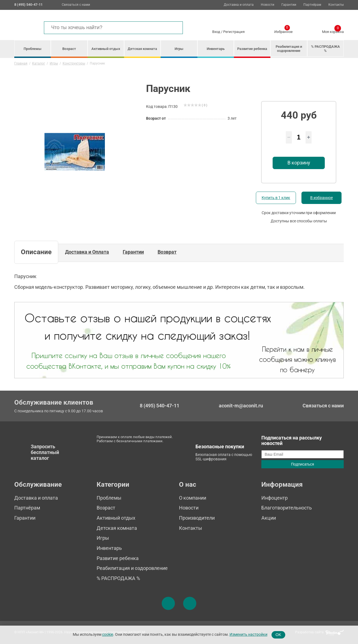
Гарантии (289, 5)
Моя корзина (333, 31)
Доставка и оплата (239, 5)
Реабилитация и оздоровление (289, 49)
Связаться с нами (76, 5)
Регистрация (234, 32)
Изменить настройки (248, 635)
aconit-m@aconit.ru (241, 406)
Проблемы (33, 49)
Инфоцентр (275, 498)
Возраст (69, 49)
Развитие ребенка (252, 49)
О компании (193, 498)
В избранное (321, 198)
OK (279, 635)
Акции (269, 518)
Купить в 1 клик (276, 198)
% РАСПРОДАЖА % (325, 49)
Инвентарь (216, 49)
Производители (197, 518)
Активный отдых (106, 49)
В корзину (299, 163)
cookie (108, 635)
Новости (268, 5)
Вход (216, 32)
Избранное (283, 31)
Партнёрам (312, 5)
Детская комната (142, 49)
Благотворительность (287, 508)
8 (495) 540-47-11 (160, 406)
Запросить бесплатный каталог (45, 452)
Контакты (336, 5)
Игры (179, 49)
